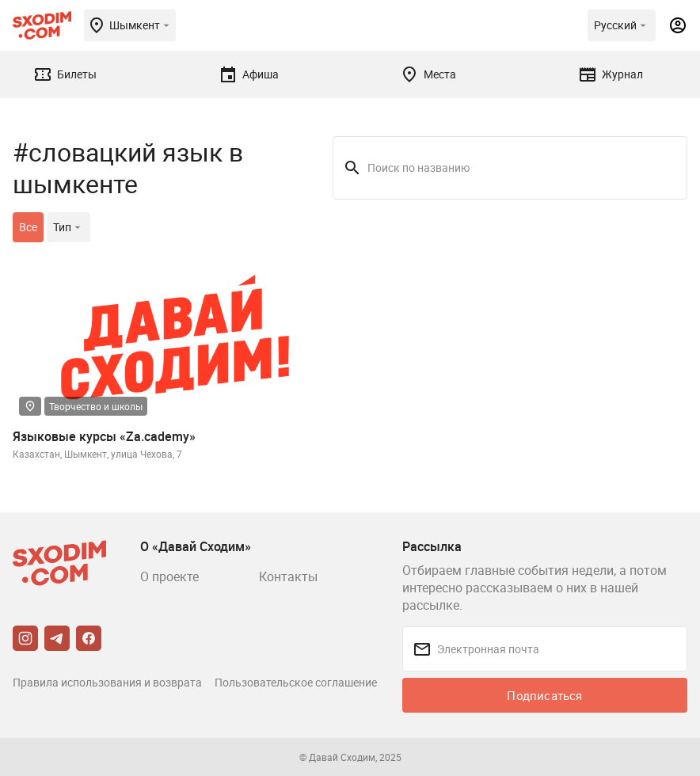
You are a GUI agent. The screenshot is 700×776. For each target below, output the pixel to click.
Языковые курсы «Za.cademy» (104, 436)
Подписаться (544, 695)
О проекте (169, 576)
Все (28, 227)
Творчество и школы (96, 406)
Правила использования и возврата (107, 682)
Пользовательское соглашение (296, 682)
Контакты (288, 576)
